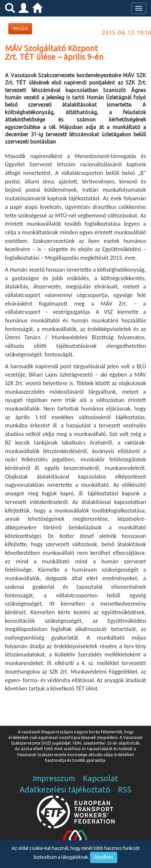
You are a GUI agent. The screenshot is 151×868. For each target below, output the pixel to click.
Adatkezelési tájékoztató (65, 790)
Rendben (104, 857)
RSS (125, 790)
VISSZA (20, 28)
